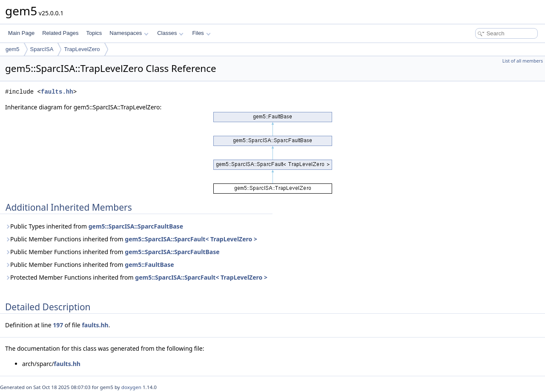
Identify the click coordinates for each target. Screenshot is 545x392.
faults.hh (57, 92)
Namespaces (129, 33)
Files (201, 33)
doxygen (131, 387)
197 (58, 325)
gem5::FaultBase (149, 265)
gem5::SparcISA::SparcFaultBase (136, 226)
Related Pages (60, 33)
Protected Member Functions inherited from (136, 277)
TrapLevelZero (82, 49)
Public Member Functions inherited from (131, 239)
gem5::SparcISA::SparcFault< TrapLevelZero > (191, 239)
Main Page (21, 33)
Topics (94, 33)
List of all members (523, 61)
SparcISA (42, 49)
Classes (170, 33)
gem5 (13, 49)
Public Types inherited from (94, 226)
